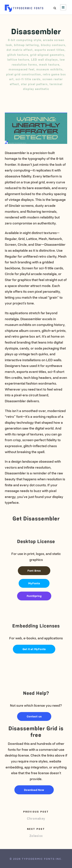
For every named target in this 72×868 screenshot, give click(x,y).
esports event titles (50, 50)
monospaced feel (22, 69)
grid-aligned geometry (47, 55)
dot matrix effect (20, 50)
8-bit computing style (24, 40)
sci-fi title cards (28, 79)
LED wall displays (44, 59)
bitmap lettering (26, 45)
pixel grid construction (24, 74)
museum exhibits (49, 69)
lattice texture (18, 59)
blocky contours (53, 45)
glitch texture (18, 55)
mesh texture (49, 64)
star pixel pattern (34, 84)
